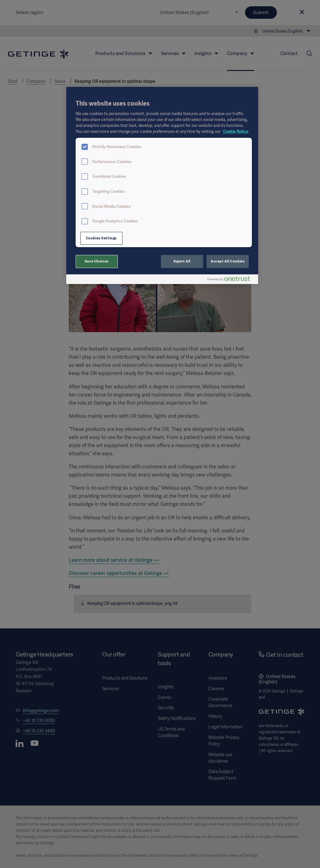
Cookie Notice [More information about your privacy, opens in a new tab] (236, 131)
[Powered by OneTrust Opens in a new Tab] (231, 280)
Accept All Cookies (228, 261)
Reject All (182, 261)
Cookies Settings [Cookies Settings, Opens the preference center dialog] (101, 238)
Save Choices (97, 261)
